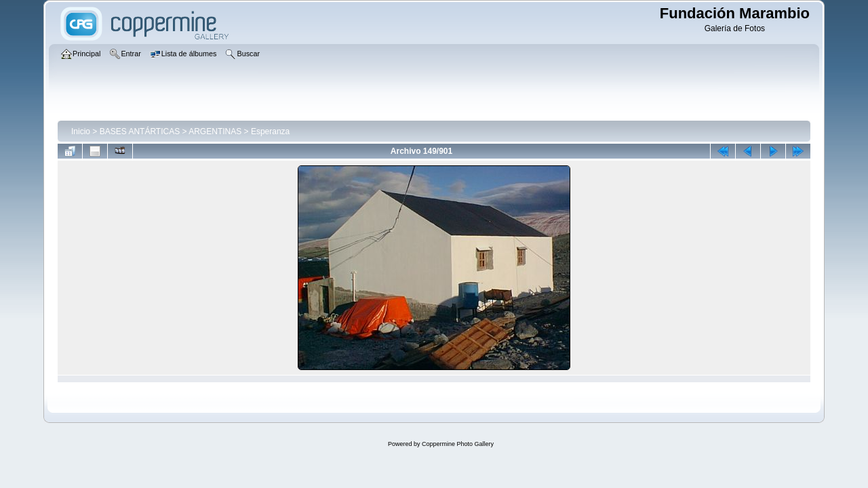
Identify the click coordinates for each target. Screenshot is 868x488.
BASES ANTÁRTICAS (140, 131)
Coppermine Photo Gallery (458, 444)
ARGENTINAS (215, 131)
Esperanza (270, 131)
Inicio (81, 131)
